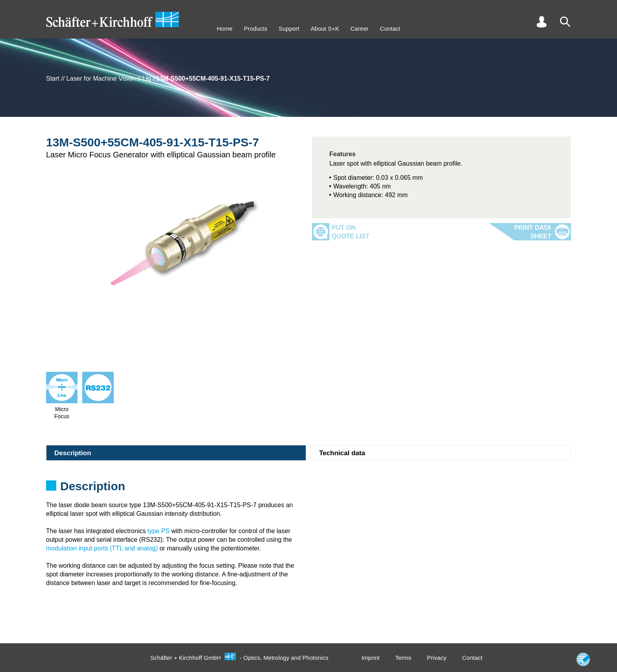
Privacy (437, 658)
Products (256, 29)
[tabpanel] (308, 489)
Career (360, 29)
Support (289, 29)
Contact (390, 29)
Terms (403, 658)
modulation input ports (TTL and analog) (102, 548)
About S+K (325, 29)
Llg (147, 78)
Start (53, 78)
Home (225, 29)
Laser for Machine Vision (101, 78)
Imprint (371, 658)
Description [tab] (73, 453)
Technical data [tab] (342, 453)
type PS (159, 531)
